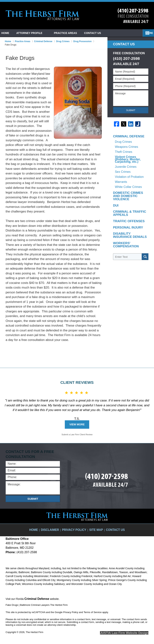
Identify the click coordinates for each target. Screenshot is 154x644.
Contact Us (106, 33)
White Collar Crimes (127, 172)
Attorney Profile (38, 33)
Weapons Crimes (125, 145)
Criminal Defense (126, 138)
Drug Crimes (123, 142)
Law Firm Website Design (129, 632)
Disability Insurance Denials (128, 214)
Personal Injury (125, 207)
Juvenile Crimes (125, 158)
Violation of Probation (128, 165)
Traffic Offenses (126, 201)
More (146, 33)
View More (77, 424)
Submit (131, 110)
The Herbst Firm (34, 631)
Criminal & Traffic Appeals (127, 194)
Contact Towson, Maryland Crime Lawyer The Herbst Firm (133, 16)
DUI (115, 186)
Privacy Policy (75, 527)
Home (10, 33)
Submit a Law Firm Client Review (77, 434)
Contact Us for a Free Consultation (31, 454)
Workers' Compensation (124, 223)
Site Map (94, 527)
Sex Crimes (122, 161)
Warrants (121, 168)
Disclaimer (54, 527)
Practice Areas (74, 33)
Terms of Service (93, 611)
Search (145, 233)
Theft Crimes (123, 149)
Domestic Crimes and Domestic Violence (128, 179)
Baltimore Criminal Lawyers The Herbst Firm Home (42, 15)
